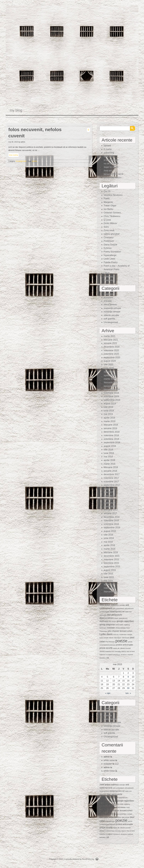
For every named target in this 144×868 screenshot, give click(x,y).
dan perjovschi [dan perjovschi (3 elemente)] (114, 615)
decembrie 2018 (112, 432)
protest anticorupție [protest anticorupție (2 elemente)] (124, 645)
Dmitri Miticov (110, 223)
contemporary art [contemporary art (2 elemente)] (117, 612)
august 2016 (110, 531)
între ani (108, 170)
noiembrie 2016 (111, 520)
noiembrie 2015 (111, 560)
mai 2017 (108, 499)
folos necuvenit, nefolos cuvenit (35, 133)
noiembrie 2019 (111, 393)
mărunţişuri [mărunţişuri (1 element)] (118, 638)
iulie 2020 (109, 365)
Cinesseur (109, 238)
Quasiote (108, 280)
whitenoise (109, 276)
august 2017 (110, 489)
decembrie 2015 (112, 556)
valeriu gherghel (112, 234)
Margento (108, 202)
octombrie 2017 (111, 482)
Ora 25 (107, 191)
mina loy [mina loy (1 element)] (116, 635)
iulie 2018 (109, 450)
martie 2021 (110, 336)
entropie (108, 301)
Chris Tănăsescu (112, 216)
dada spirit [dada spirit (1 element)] (103, 615)
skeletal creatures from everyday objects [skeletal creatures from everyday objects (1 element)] (113, 651)
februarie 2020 (111, 382)
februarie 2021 (111, 340)
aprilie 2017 (109, 503)
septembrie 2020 (112, 357)
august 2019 (110, 404)
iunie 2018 (109, 453)
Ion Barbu (109, 209)
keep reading (14, 155)
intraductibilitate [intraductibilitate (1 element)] (121, 628)
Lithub (107, 273)
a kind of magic (111, 160)
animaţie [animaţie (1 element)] (122, 605)
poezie (35, 161)
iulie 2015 (109, 574)
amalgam (108, 294)
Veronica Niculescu (113, 195)
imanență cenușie (112, 308)
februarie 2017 (111, 510)
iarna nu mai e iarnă (113, 174)
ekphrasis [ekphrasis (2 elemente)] (104, 621)
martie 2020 (110, 379)
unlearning (109, 153)
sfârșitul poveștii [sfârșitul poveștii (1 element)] (125, 648)
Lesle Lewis (110, 259)
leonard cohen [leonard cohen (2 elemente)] (126, 631)
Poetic (107, 199)
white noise (109, 760)
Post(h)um (109, 241)
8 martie (108, 149)
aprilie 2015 (109, 584)
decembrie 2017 (112, 474)
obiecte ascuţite (111, 315)
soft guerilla (109, 319)
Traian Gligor (110, 206)
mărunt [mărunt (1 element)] (111, 638)
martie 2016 (110, 549)
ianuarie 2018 (110, 471)
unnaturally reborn (113, 178)
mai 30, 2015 (13, 142)
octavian (108, 764)
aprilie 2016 (109, 545)
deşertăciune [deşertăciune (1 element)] (123, 618)
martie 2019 (110, 421)
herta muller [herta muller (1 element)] (120, 625)
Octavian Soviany (112, 213)
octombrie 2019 (111, 396)
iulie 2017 (109, 492)
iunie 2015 (109, 577)
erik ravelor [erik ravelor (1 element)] (112, 621)
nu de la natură (111, 163)
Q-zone (107, 220)
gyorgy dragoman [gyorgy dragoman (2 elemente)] (107, 625)
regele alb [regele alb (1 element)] (116, 648)
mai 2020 (108, 372)
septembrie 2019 (112, 400)
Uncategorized (21, 161)
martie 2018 (110, 464)
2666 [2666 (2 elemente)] (102, 605)
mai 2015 (108, 581)
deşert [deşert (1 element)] (116, 618)
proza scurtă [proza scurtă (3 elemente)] (106, 648)
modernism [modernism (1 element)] (123, 635)
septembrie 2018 (112, 443)
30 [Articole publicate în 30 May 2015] (128, 688)
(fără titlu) (108, 156)
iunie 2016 (109, 538)
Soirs (106, 227)
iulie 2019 (109, 407)
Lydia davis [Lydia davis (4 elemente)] (106, 634)
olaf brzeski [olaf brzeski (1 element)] (125, 638)
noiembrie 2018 (111, 435)
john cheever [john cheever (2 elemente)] (113, 631)
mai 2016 (108, 542)
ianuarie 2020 (110, 386)
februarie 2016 (111, 552)
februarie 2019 (111, 425)
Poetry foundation (112, 252)
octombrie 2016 (111, 524)
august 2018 (110, 446)
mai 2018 (108, 457)
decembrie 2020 (112, 347)
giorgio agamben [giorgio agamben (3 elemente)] (125, 621)
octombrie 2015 (111, 563)
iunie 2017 (109, 496)
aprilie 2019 (109, 418)
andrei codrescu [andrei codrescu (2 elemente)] (112, 605)
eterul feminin (110, 305)
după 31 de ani (111, 167)
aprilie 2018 (109, 460)
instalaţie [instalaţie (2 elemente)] (111, 628)
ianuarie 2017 (110, 513)
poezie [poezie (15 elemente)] (121, 641)
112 (117, 764)
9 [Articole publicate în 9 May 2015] (128, 677)
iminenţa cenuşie (112, 312)
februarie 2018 (111, 467)
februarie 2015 (111, 591)
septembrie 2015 (112, 567)
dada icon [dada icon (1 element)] (128, 612)
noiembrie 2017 (111, 478)
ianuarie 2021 (110, 343)
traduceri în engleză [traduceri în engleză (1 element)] (106, 655)
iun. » (128, 693)
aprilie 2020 (109, 375)
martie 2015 (110, 588)
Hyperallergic (110, 255)
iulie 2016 (109, 535)
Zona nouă (109, 230)
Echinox (108, 248)
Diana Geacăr (111, 245)
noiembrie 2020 (111, 350)
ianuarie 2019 (110, 428)
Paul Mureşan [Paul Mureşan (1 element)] (110, 642)
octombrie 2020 (111, 354)
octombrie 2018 (111, 439)
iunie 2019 (109, 411)
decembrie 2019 (112, 389)
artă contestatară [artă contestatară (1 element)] (118, 608)
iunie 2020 (109, 368)
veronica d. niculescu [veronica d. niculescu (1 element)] (120, 655)
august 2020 (110, 361)
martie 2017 (110, 506)
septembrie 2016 (112, 528)
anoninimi (108, 298)
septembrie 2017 (112, 485)
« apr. (108, 693)
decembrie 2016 (112, 517)
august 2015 (110, 570)
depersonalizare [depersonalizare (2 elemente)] (107, 618)
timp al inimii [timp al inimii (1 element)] (131, 651)
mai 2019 (108, 414)
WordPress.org (88, 859)
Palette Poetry (111, 262)
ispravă (107, 146)
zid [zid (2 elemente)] (107, 658)
